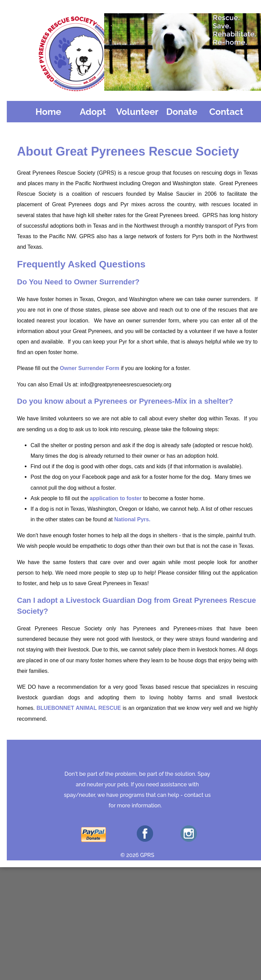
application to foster (116, 498)
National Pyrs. (132, 519)
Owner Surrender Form (89, 368)
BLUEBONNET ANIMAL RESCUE (79, 708)
